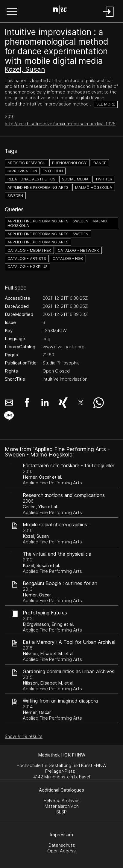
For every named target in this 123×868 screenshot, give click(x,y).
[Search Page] (60, 10)
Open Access (62, 851)
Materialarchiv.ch (62, 806)
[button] (12, 12)
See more (106, 104)
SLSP (62, 812)
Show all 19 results (24, 736)
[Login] (109, 17)
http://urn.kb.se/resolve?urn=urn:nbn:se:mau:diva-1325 (60, 124)
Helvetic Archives (62, 800)
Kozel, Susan (25, 69)
